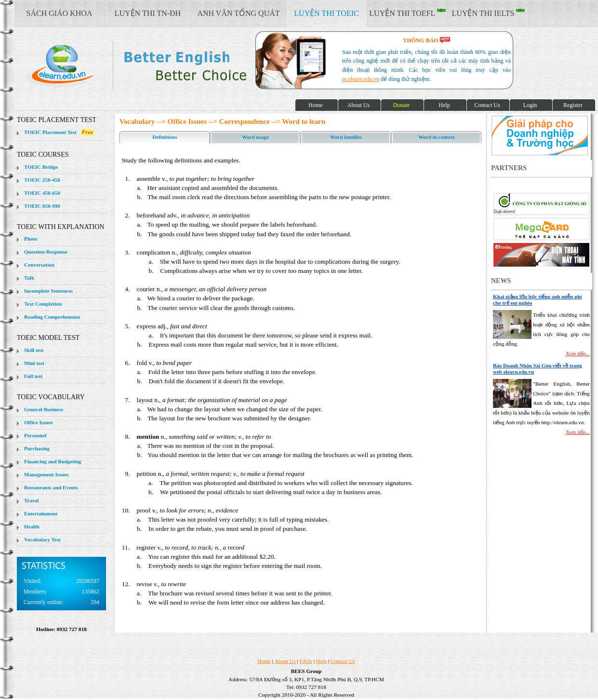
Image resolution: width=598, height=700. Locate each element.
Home (264, 661)
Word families (346, 137)
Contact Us (343, 661)
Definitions (165, 137)
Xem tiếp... (578, 353)
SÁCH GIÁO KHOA (60, 13)
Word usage (255, 137)
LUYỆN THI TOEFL (407, 13)
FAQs (306, 661)
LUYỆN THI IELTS (489, 13)
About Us (285, 661)
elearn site (153, 65)
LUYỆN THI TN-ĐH (148, 13)
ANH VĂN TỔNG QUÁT (238, 13)
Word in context (437, 137)
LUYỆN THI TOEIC (326, 13)
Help (321, 661)
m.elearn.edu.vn (361, 79)
